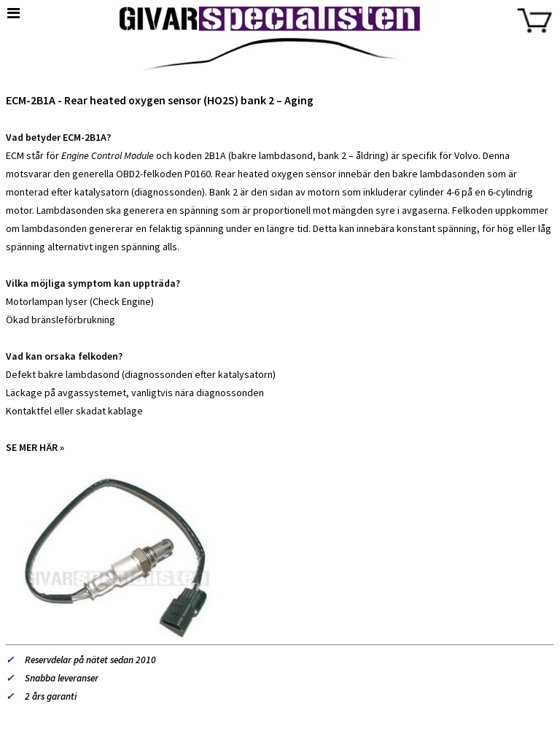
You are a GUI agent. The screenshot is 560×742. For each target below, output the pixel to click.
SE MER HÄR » (35, 447)
